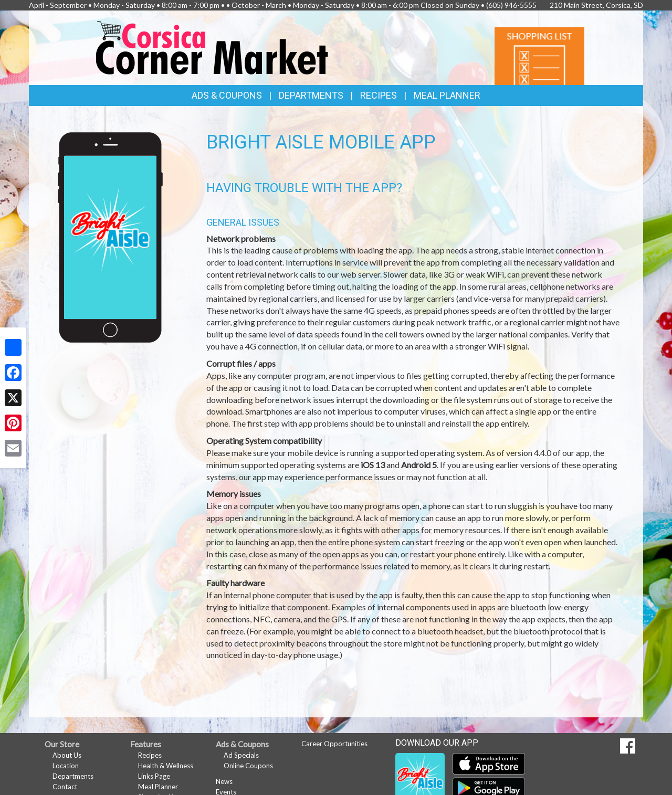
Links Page (154, 776)
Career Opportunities (334, 744)
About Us (67, 755)
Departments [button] (311, 95)
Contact (65, 787)
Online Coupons (248, 766)
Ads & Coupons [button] (227, 95)
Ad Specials (241, 755)
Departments (73, 776)
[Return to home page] (212, 47)
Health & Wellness (166, 766)
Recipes (379, 95)
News (224, 781)
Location (66, 766)
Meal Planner (447, 95)
